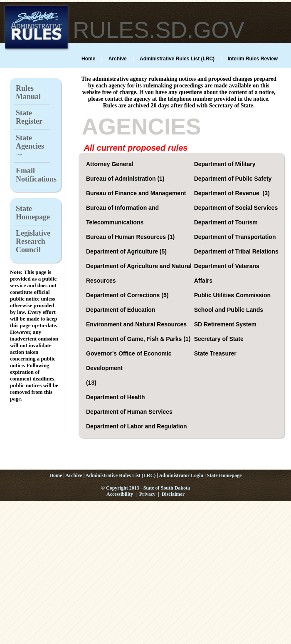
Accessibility (120, 494)
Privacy (147, 494)
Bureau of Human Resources (127, 237)
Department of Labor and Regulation (137, 426)
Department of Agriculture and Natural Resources (139, 273)
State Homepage (33, 213)
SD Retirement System (226, 324)
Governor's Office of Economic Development (129, 361)
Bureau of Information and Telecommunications (122, 215)
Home (88, 59)
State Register (29, 117)
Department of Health (116, 397)
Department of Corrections (124, 295)
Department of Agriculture (123, 251)
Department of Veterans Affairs (227, 273)
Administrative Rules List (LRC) (177, 59)
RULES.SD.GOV (159, 30)
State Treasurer (216, 353)
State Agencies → (30, 146)
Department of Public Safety (234, 179)
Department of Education (121, 310)
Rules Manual (28, 92)
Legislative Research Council (33, 241)
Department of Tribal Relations (237, 251)
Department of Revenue (228, 193)
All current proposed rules (136, 148)
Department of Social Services (237, 208)
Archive (118, 59)
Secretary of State (220, 339)
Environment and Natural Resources (137, 324)
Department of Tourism (227, 222)
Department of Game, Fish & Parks (135, 339)
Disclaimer (173, 494)
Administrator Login (181, 475)
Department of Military (226, 164)
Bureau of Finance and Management (137, 193)
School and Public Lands (229, 310)
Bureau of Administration (122, 179)
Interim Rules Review (253, 59)
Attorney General (110, 164)
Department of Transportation (236, 237)
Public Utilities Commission (233, 295)
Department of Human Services (130, 412)
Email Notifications (36, 175)
